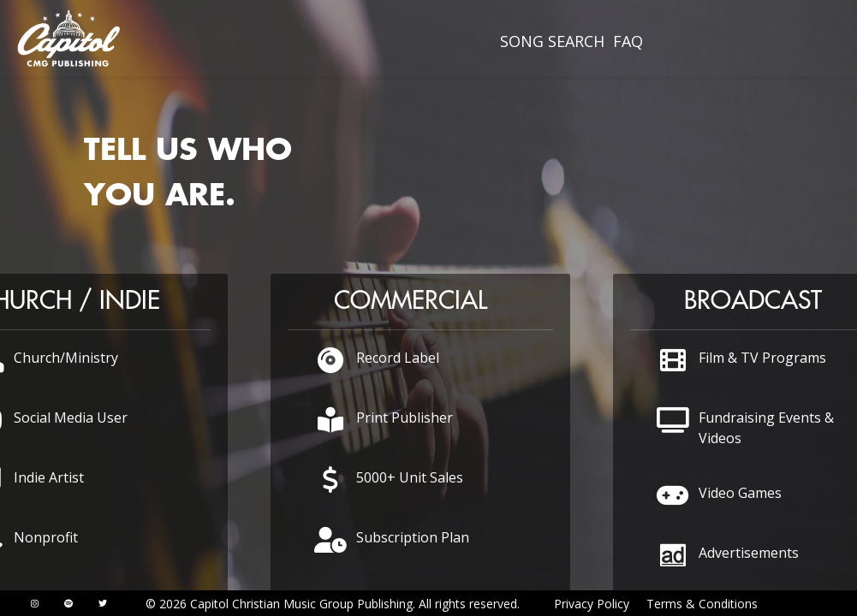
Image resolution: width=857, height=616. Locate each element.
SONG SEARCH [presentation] (552, 41)
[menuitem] (552, 41)
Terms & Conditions (702, 604)
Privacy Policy (592, 604)
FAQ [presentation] (628, 41)
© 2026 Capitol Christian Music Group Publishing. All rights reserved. (333, 604)
